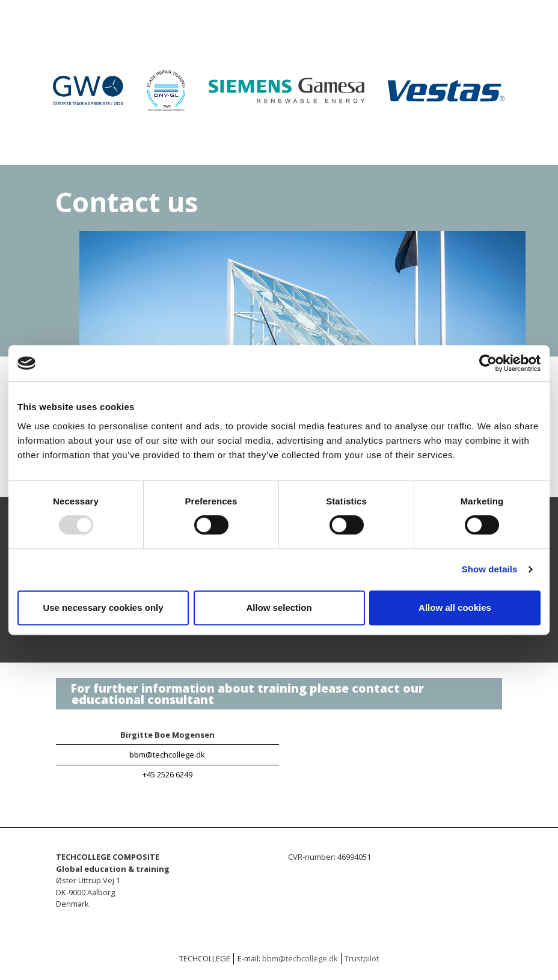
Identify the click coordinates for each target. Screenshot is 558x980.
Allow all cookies (455, 608)
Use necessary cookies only (103, 608)
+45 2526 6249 (167, 774)
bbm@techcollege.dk (167, 755)
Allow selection (279, 608)
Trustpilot (362, 958)
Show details (490, 569)
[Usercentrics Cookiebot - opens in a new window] (488, 363)
